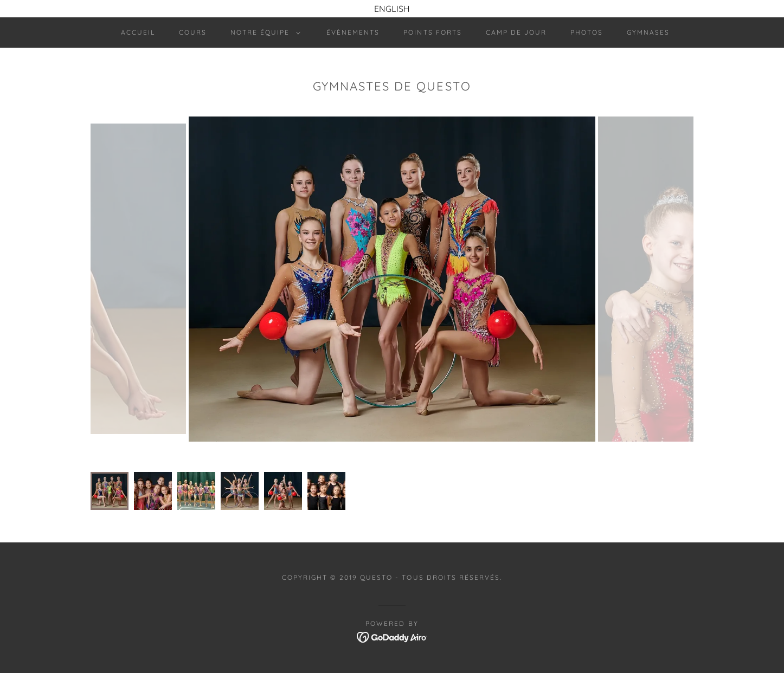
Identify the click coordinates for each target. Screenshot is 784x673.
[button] (263, 33)
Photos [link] (587, 32)
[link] (392, 636)
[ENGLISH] (392, 9)
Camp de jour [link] (516, 32)
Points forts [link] (432, 32)
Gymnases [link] (648, 32)
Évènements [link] (353, 32)
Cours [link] (193, 32)
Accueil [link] (138, 32)
